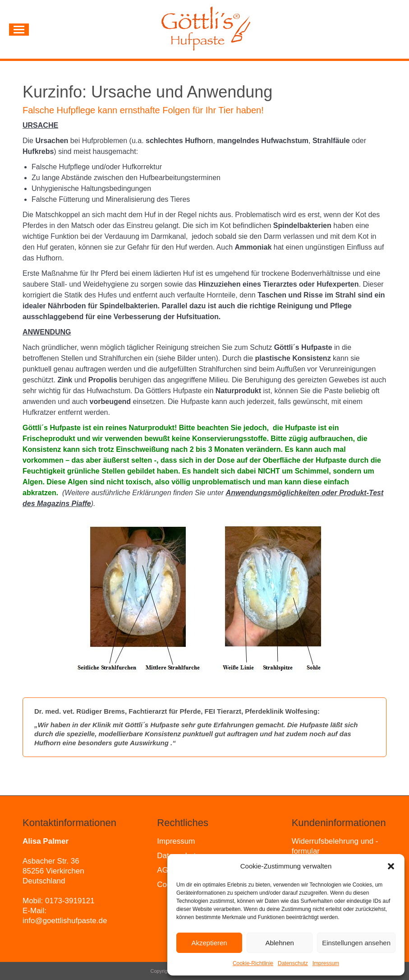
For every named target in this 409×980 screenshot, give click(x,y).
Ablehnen (279, 943)
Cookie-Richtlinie (253, 963)
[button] (391, 866)
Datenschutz (293, 963)
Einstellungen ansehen (356, 943)
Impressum (326, 963)
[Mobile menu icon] (19, 30)
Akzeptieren (209, 943)
